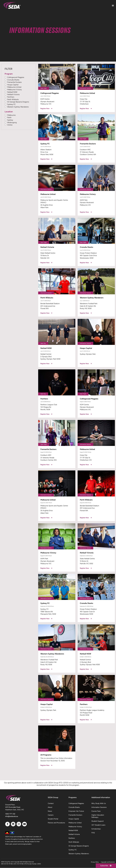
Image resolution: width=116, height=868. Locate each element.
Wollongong (12, 122)
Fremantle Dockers (14, 82)
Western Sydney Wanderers (18, 107)
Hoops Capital (13, 85)
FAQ (93, 833)
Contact (51, 803)
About (50, 807)
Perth (9, 118)
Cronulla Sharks (13, 80)
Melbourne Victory (14, 90)
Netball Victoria (13, 94)
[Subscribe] (105, 866)
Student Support (98, 821)
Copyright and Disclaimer (108, 862)
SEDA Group (53, 797)
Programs (73, 797)
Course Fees (96, 811)
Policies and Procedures (56, 823)
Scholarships (96, 829)
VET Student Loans (98, 825)
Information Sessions (99, 807)
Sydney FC (11, 104)
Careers (51, 815)
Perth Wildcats (13, 99)
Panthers (11, 97)
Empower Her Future (76, 811)
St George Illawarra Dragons (18, 102)
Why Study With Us (99, 803)
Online (10, 125)
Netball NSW (12, 92)
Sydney (10, 120)
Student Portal (53, 819)
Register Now (47, 108)
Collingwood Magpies (16, 77)
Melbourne (11, 115)
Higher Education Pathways (98, 816)
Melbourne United (14, 87)
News (50, 811)
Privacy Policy (95, 862)
